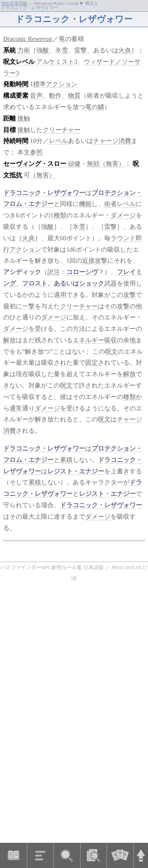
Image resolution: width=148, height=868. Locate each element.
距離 (9, 118)
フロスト (35, 283)
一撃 (28, 306)
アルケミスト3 (57, 62)
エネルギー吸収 (95, 340)
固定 (92, 363)
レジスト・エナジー (76, 471)
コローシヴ (82, 272)
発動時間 (16, 84)
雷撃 (81, 50)
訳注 (54, 272)
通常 (16, 408)
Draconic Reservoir (28, 39)
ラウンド (123, 238)
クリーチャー (62, 130)
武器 (111, 283)
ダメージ (123, 215)
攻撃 (129, 295)
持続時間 (16, 141)
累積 (66, 460)
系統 (9, 50)
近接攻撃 (95, 261)
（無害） (112, 164)
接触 (24, 118)
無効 (93, 164)
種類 (60, 215)
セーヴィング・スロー (35, 164)
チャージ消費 (112, 141)
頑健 (74, 164)
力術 (24, 50)
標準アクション (55, 84)
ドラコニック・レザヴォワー (44, 193)
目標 (9, 130)
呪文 (9, 62)
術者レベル (120, 204)
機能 (85, 204)
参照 (36, 152)
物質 (74, 96)
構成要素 (16, 96)
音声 (36, 96)
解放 (9, 340)
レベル (25, 62)
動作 (55, 96)
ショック (92, 283)
